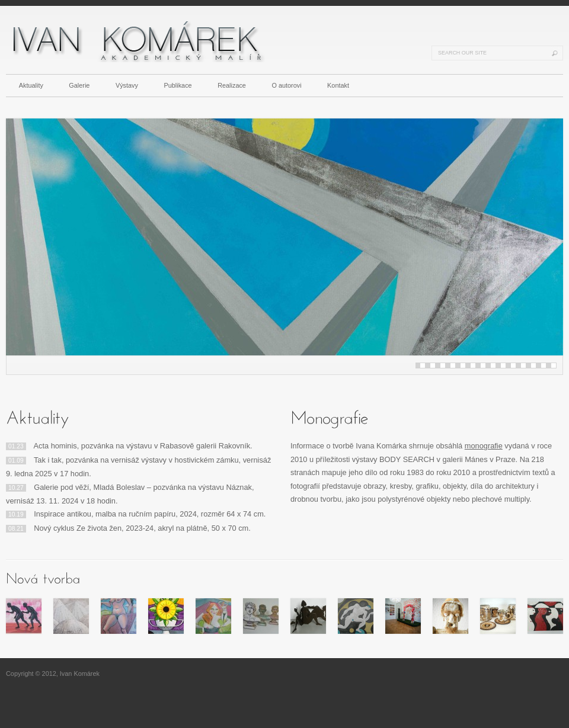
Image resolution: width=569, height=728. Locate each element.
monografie (484, 446)
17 (503, 365)
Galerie (79, 85)
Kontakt (338, 85)
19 (513, 365)
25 (544, 365)
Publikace (178, 85)
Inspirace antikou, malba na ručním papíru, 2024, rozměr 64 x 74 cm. (136, 514)
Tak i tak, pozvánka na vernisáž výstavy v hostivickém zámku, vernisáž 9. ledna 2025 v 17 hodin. (138, 467)
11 (473, 365)
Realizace (232, 85)
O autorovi (286, 85)
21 (523, 365)
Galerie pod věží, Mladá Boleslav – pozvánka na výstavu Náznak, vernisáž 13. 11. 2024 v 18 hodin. (130, 494)
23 (533, 365)
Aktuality (31, 85)
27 (554, 365)
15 (493, 365)
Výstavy (127, 85)
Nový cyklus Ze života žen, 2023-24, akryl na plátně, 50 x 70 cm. (128, 528)
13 (483, 365)
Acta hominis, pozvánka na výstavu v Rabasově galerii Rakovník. (129, 446)
